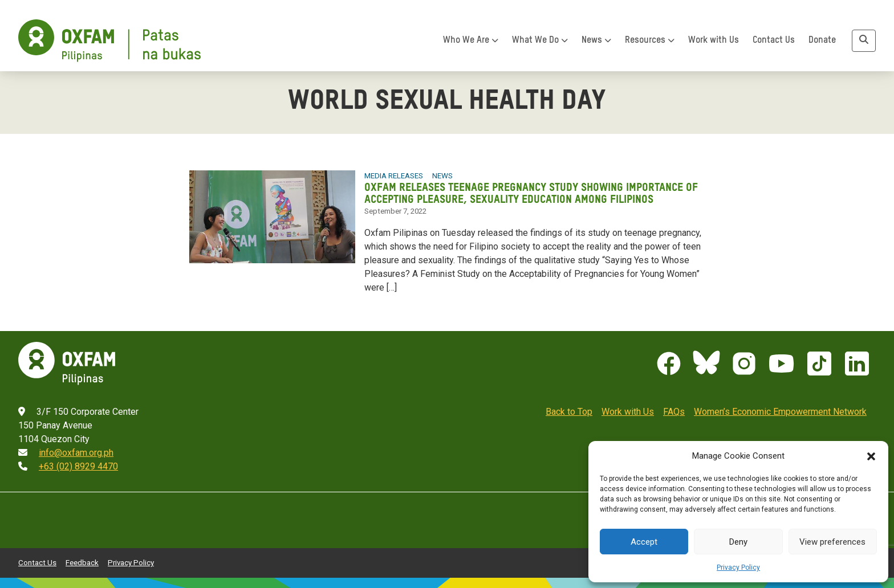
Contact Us (774, 40)
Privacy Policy (738, 567)
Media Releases (394, 176)
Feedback (82, 563)
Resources (650, 40)
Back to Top (569, 412)
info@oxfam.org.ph (76, 453)
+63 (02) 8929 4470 (78, 466)
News (596, 40)
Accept (644, 542)
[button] (871, 456)
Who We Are (471, 40)
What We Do (540, 40)
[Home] (109, 41)
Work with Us (714, 40)
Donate (822, 40)
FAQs (674, 412)
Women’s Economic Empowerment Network (780, 412)
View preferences (832, 542)
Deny (738, 542)
